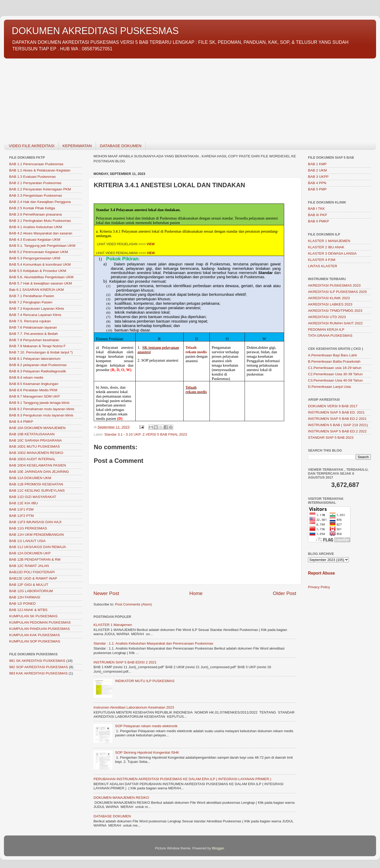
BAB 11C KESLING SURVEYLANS (37, 491)
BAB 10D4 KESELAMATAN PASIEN (38, 465)
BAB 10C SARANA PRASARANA (35, 440)
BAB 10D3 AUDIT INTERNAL (32, 459)
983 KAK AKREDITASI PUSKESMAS (38, 673)
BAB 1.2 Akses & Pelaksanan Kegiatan (40, 170)
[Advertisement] (161, 97)
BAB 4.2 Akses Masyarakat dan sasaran (41, 233)
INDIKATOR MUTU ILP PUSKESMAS (145, 681)
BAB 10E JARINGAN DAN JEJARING (39, 472)
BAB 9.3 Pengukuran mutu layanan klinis (41, 415)
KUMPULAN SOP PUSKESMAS (35, 641)
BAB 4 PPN (317, 183)
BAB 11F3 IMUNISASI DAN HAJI (35, 522)
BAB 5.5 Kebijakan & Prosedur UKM (38, 271)
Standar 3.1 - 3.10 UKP (123, 434)
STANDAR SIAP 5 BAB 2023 (331, 438)
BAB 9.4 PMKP (21, 422)
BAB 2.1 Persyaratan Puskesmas (35, 183)
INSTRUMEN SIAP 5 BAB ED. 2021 (336, 412)
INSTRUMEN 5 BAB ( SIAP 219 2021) (338, 425)
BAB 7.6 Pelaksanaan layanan (33, 327)
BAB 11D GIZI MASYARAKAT (33, 497)
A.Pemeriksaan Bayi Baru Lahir (333, 355)
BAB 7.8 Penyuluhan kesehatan (34, 340)
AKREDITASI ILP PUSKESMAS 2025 (337, 292)
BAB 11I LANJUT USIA (27, 541)
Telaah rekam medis (196, 390)
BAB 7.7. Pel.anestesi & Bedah (34, 334)
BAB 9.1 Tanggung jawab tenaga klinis (39, 403)
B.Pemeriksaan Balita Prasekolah (334, 361)
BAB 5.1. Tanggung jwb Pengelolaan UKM (42, 246)
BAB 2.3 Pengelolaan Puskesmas (36, 195)
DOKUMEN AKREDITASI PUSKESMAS (95, 31)
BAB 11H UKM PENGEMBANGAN (37, 535)
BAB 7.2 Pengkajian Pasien (31, 302)
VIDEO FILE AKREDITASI (32, 146)
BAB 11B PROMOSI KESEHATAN (36, 484)
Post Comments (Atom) (134, 604)
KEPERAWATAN (77, 146)
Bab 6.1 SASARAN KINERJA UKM (37, 290)
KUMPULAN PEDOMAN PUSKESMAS (40, 622)
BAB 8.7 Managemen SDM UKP (35, 396)
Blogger (218, 848)
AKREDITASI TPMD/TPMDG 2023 (335, 311)
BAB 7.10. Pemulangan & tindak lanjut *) (41, 352)
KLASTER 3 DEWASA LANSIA (332, 253)
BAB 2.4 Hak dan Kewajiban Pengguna (40, 202)
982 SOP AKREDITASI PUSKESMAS (39, 667)
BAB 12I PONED (22, 604)
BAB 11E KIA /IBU (24, 503)
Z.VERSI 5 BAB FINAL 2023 (165, 434)
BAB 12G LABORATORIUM (31, 591)
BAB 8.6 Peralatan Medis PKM (33, 390)
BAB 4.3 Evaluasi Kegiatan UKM (35, 240)
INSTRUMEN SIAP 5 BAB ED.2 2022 (337, 431)
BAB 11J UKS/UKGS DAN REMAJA (38, 547)
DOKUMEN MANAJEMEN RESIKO (121, 798)
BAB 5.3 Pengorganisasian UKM (35, 258)
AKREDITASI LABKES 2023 (330, 304)
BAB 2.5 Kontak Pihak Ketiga (32, 208)
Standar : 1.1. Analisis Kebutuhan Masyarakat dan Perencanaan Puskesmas (153, 643)
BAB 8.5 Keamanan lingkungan (34, 384)
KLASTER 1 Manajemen (113, 625)
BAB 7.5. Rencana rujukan (30, 321)
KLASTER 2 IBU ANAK (326, 247)
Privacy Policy (319, 587)
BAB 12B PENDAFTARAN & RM (35, 559)
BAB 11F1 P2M (21, 509)
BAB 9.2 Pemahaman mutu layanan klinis (42, 409)
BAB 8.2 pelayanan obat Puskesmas (38, 365)
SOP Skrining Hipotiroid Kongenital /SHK (147, 752)
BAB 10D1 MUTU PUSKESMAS (35, 446)
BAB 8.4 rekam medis (26, 377)
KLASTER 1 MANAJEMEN (329, 241)
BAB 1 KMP (317, 164)
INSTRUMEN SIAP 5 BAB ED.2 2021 (337, 419)
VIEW (151, 244)
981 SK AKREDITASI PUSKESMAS (37, 661)
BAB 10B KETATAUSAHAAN (32, 434)
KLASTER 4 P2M (322, 260)
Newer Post (106, 593)
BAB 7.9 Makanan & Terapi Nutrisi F (37, 346)
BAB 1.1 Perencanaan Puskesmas (36, 164)
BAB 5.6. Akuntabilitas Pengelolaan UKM (41, 277)
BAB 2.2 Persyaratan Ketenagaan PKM (40, 189)
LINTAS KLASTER (323, 266)
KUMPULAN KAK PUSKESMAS (35, 635)
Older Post (285, 593)
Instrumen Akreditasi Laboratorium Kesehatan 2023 (134, 707)
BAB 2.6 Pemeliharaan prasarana (35, 214)
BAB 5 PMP (317, 189)
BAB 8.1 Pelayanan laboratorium (35, 359)
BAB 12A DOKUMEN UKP (30, 553)
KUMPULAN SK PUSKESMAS (33, 616)
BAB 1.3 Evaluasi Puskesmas (32, 177)
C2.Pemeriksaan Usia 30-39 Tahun (335, 374)
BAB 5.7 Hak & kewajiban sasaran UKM (40, 283)
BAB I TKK (316, 209)
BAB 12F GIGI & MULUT (29, 585)
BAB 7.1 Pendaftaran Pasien (32, 296)
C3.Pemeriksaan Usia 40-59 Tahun (335, 380)
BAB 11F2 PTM (21, 516)
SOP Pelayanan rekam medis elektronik (146, 726)
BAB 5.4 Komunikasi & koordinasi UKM (40, 264)
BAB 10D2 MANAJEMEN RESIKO (36, 453)
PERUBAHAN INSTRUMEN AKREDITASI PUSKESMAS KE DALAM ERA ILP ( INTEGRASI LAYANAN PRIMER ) (182, 779)
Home (196, 593)
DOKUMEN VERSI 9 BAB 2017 (333, 406)
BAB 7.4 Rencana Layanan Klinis (35, 315)
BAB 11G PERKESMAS (28, 528)
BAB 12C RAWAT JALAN (29, 566)
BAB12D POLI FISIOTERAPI (32, 572)
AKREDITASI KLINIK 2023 (329, 298)
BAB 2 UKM (317, 170)
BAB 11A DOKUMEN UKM (30, 478)
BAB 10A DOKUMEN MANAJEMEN (37, 428)
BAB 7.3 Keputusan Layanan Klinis (37, 309)
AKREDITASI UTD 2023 (327, 317)
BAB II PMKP (318, 221)
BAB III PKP (318, 215)
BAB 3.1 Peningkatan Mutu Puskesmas (40, 221)
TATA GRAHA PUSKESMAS (330, 336)
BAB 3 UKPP (318, 177)
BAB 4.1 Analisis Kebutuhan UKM (36, 227)
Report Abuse (321, 573)
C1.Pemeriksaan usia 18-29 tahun (335, 368)
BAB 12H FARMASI (25, 597)
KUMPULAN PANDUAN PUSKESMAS (40, 629)
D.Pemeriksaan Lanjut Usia (329, 387)
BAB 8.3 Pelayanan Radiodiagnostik (38, 371)
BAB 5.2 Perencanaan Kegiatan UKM (38, 252)
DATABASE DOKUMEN (121, 146)
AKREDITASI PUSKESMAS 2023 (334, 285)
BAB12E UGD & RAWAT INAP (33, 578)
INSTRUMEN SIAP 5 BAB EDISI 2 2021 (125, 662)
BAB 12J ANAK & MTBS (28, 610)
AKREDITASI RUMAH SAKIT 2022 (335, 323)
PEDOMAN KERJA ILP (326, 329)
